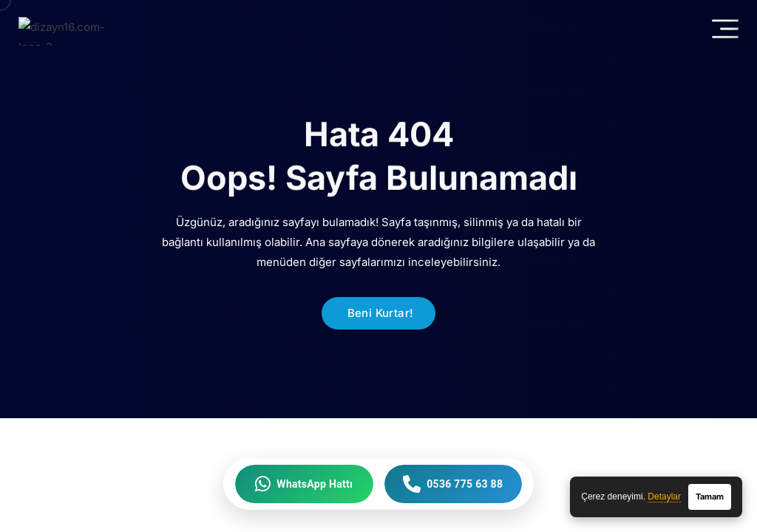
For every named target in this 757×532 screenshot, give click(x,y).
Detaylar (664, 497)
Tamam (710, 497)
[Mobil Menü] (725, 29)
